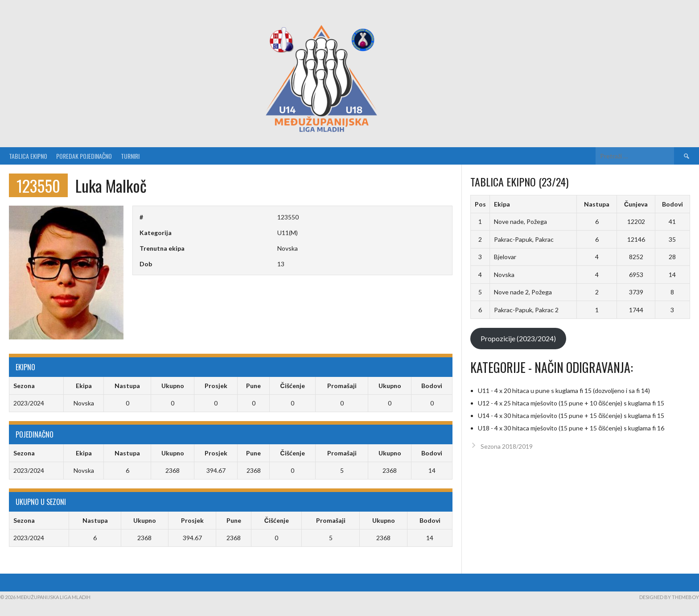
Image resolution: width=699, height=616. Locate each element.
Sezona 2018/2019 (507, 446)
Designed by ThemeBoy (669, 597)
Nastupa (597, 204)
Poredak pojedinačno (84, 156)
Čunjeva (636, 204)
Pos (480, 204)
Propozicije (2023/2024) (518, 338)
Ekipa (502, 204)
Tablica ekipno (28, 156)
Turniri (130, 156)
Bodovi (672, 204)
